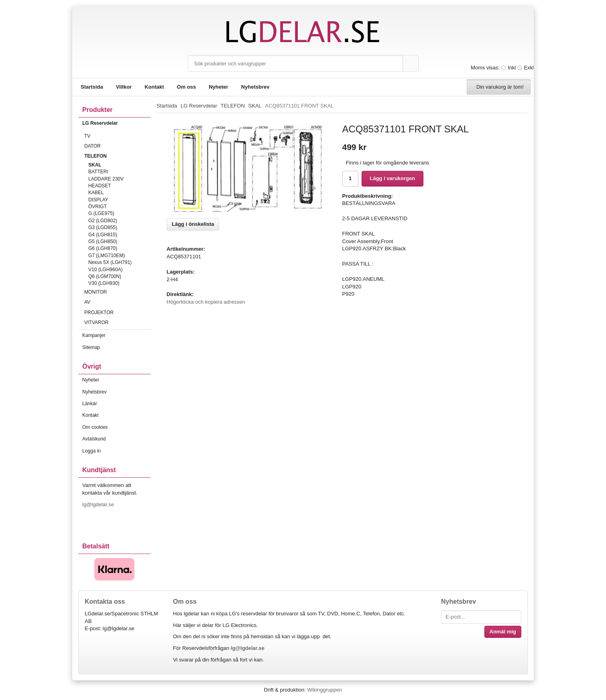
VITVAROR (117, 323)
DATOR (117, 146)
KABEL (96, 193)
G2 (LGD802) (103, 221)
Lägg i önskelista (193, 224)
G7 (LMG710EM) (107, 256)
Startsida (92, 87)
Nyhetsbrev (255, 87)
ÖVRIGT (98, 207)
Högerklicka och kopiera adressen (206, 302)
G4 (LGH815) (103, 235)
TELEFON (117, 156)
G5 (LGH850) (103, 241)
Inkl (512, 68)
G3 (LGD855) (103, 227)
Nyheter (218, 87)
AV (117, 302)
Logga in (92, 451)
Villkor (124, 87)
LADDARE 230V (106, 179)
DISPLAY (98, 200)
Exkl (529, 68)
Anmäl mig (503, 632)
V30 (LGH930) (104, 283)
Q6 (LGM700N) (105, 276)
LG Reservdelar (116, 123)
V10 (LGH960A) (105, 270)
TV (117, 136)
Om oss (187, 87)
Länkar (90, 404)
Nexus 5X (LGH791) (110, 262)
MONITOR (117, 292)
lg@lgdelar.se (99, 504)
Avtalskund (94, 439)
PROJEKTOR (117, 312)
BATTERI (98, 172)
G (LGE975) (101, 213)
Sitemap (91, 347)
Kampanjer (94, 335)
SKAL (95, 165)
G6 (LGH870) (103, 248)
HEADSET (100, 186)
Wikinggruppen (324, 690)
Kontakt (154, 87)
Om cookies (95, 427)
